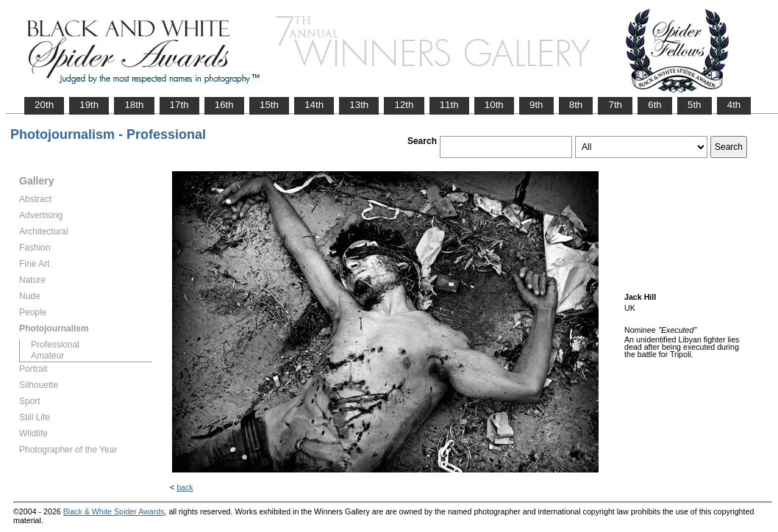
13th (359, 105)
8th (576, 105)
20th (44, 105)
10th (494, 105)
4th (734, 105)
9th (536, 105)
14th (314, 105)
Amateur (47, 356)
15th (269, 105)
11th (449, 105)
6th (655, 105)
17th (179, 105)
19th (89, 105)
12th (404, 105)
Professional (55, 345)
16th (224, 105)
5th (695, 105)
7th (615, 105)
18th (134, 105)
